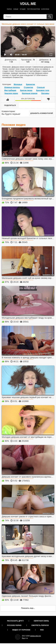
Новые (16, 9)
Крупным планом (30, 93)
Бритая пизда (26, 90)
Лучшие (23, 9)
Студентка (28, 87)
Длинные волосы (12, 87)
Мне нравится (8, 99)
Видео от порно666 (21, 630)
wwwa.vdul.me (36, 636)
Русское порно (14, 625)
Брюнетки (31, 84)
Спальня (41, 87)
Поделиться (10, 105)
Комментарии (8, 111)
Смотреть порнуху (40, 625)
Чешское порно (11, 93)
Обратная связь (41, 621)
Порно (9, 9)
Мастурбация (10, 90)
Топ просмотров (33, 9)
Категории (45, 9)
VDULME (28, 4)
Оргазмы (45, 93)
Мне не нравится (48, 99)
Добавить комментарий (42, 113)
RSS (42, 630)
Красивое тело (43, 90)
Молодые (18, 84)
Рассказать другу (15, 621)
